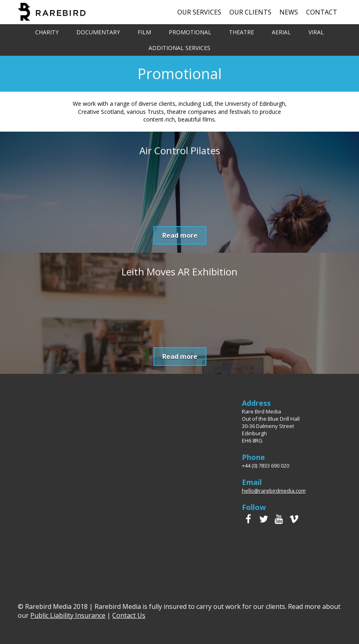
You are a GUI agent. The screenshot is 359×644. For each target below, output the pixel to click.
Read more (180, 235)
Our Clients (250, 12)
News (289, 12)
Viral (316, 32)
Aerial (281, 32)
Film (144, 32)
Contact (322, 12)
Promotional (190, 32)
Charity (47, 32)
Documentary (98, 32)
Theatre (241, 32)
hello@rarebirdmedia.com (274, 491)
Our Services (199, 12)
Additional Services (179, 48)
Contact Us (129, 615)
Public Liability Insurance (68, 615)
